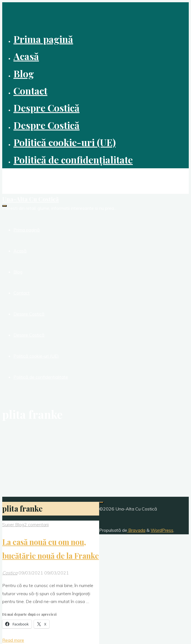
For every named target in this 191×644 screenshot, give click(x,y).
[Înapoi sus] (101, 502)
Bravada (136, 530)
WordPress (162, 530)
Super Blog (13, 525)
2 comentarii (36, 525)
